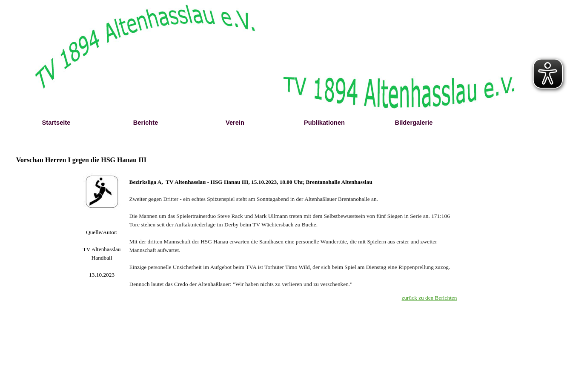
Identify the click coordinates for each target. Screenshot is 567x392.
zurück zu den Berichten (430, 298)
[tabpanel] (102, 254)
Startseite (56, 123)
